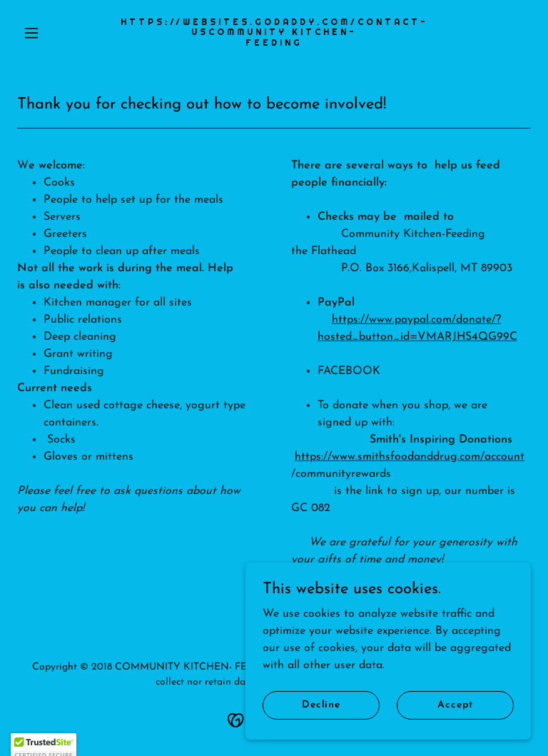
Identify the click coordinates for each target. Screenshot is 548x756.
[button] (56, 33)
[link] (274, 43)
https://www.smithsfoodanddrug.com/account (410, 457)
